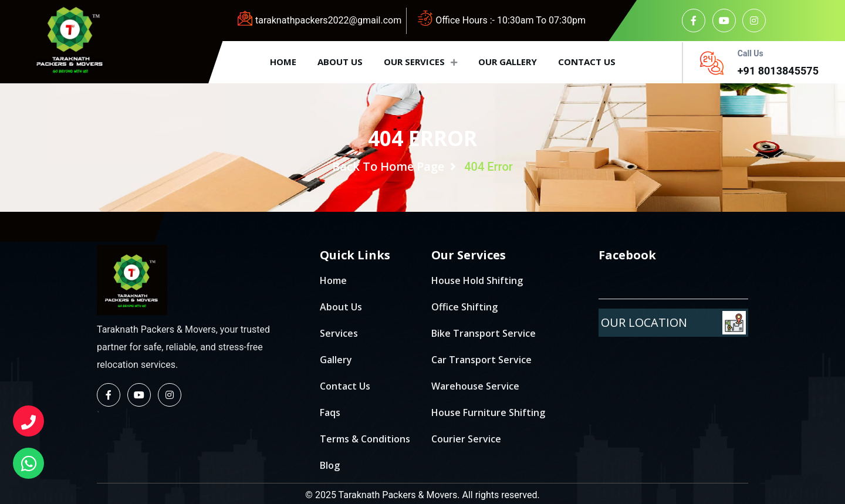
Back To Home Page (394, 166)
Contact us (587, 62)
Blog (330, 465)
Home (283, 62)
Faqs (330, 412)
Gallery (336, 360)
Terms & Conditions (365, 439)
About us (340, 62)
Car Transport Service (481, 360)
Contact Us (345, 386)
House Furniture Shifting (488, 412)
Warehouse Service (475, 386)
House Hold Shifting (477, 280)
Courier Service (466, 439)
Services (339, 333)
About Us (341, 307)
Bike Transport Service (484, 333)
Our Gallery (508, 62)
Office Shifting (464, 307)
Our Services (420, 62)
